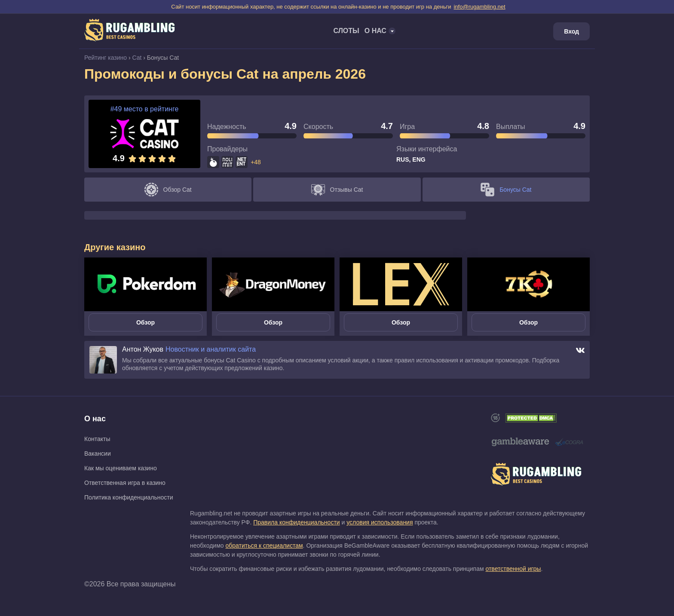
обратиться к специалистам (264, 546)
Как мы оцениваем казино (121, 468)
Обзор (146, 322)
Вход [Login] (571, 31)
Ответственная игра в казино (125, 483)
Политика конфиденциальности (129, 497)
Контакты (97, 439)
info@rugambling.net (479, 7)
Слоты (346, 31)
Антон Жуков (143, 349)
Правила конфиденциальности (296, 522)
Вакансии (98, 454)
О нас (95, 419)
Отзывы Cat (337, 190)
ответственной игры (513, 569)
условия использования (380, 522)
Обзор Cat (168, 190)
